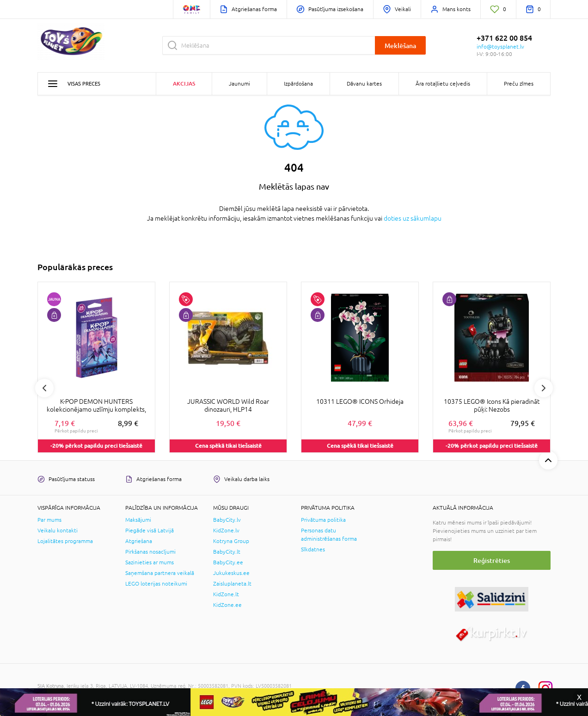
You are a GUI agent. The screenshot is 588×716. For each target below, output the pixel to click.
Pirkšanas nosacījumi (150, 552)
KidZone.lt (226, 594)
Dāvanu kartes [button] (364, 84)
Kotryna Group (231, 541)
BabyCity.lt (227, 552)
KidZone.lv (226, 531)
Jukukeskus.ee (231, 573)
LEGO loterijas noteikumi (156, 584)
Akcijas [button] (184, 83)
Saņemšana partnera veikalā (160, 573)
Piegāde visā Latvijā (150, 531)
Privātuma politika (323, 520)
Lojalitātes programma (65, 541)
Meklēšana (400, 46)
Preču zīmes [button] (519, 84)
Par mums (49, 520)
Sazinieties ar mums (150, 562)
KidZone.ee (227, 605)
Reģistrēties (492, 560)
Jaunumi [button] (239, 84)
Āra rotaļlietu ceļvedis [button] (443, 84)
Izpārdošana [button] (298, 84)
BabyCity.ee (228, 562)
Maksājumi (138, 520)
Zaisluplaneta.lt (232, 584)
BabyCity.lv (227, 520)
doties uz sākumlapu (413, 218)
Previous (44, 388)
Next (544, 388)
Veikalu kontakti (58, 531)
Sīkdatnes (313, 549)
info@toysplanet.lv (500, 47)
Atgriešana (139, 541)
